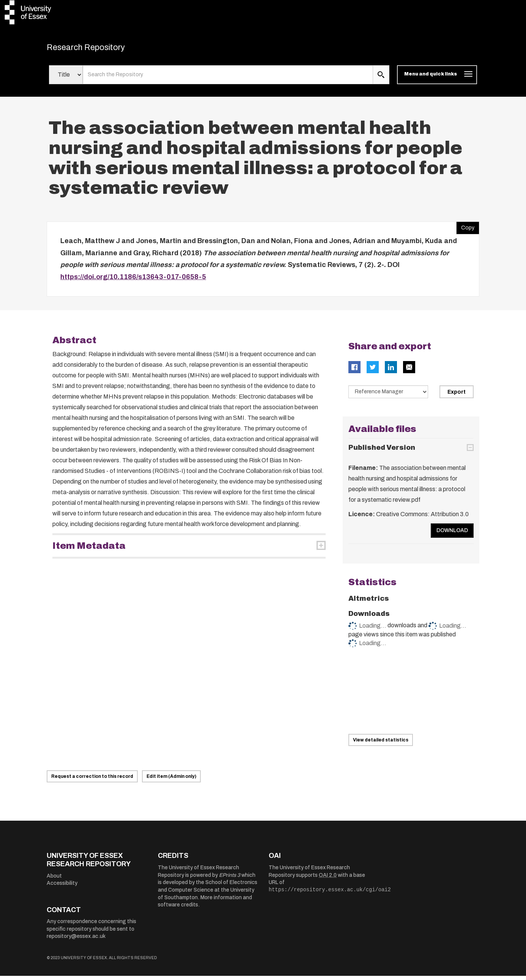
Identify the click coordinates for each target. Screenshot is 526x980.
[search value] (228, 79)
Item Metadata (89, 550)
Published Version (382, 451)
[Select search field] (66, 79)
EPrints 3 (230, 879)
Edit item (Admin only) (171, 781)
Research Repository (100, 49)
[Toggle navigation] (437, 79)
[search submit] (381, 79)
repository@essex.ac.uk (76, 940)
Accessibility (62, 887)
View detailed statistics (381, 744)
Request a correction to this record (92, 781)
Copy (465, 230)
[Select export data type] (388, 396)
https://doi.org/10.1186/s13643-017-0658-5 (133, 281)
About (54, 880)
